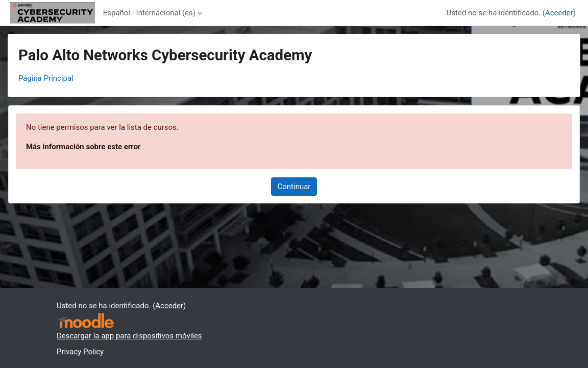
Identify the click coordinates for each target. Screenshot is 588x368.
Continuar (294, 187)
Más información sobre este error (83, 147)
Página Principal (46, 78)
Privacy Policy (80, 352)
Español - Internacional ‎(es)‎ (149, 13)
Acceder (559, 13)
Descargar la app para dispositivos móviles (129, 336)
